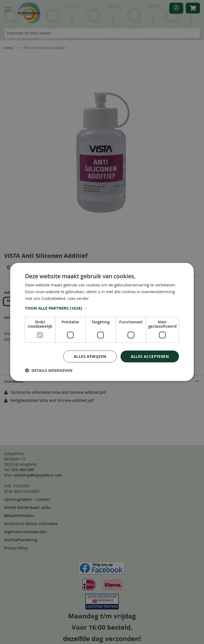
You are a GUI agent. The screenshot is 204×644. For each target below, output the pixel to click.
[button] (102, 308)
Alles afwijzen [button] (90, 356)
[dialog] (102, 322)
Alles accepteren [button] (150, 356)
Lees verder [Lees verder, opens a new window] (78, 298)
